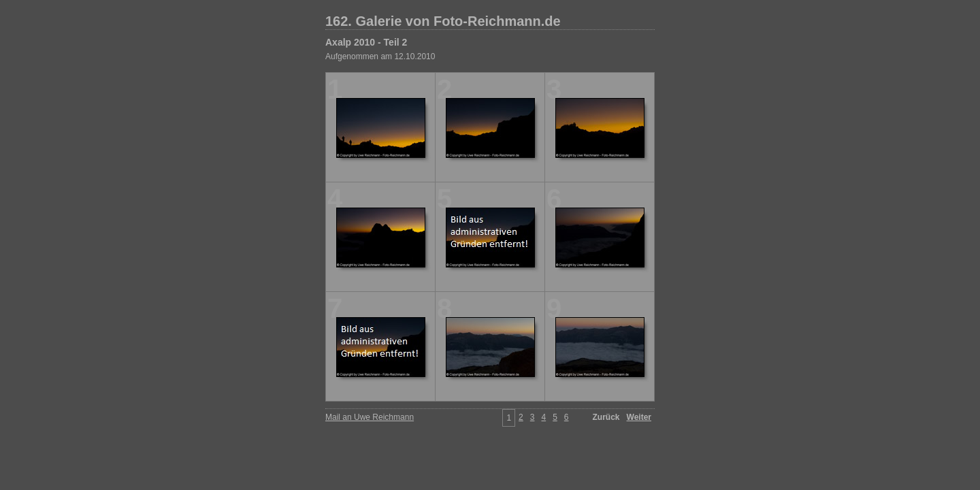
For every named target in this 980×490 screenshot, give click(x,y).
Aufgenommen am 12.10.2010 (380, 56)
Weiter (639, 417)
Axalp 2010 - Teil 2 (366, 42)
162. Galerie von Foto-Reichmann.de (443, 21)
